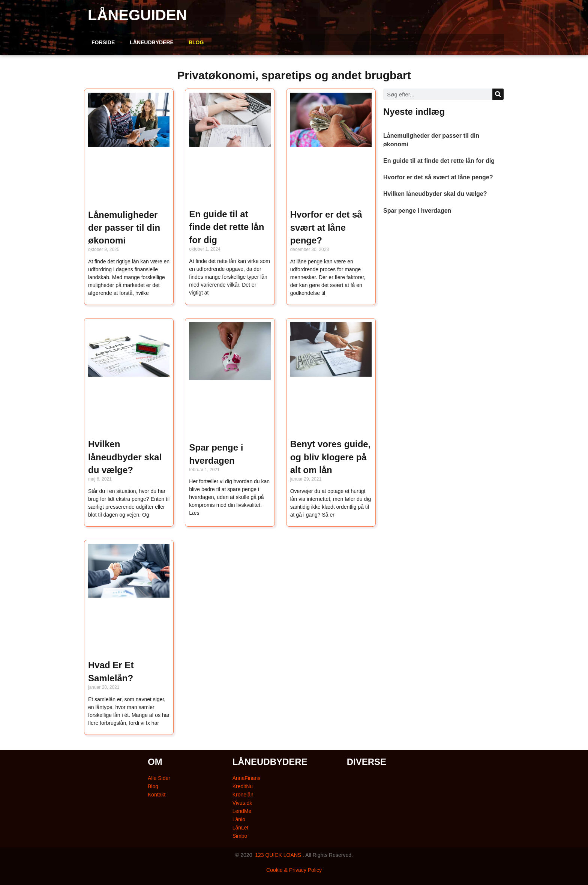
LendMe (242, 811)
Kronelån (243, 795)
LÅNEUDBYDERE (152, 42)
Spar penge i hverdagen (417, 211)
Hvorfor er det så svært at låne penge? (326, 227)
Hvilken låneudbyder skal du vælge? (125, 457)
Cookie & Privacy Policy (294, 870)
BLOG (196, 42)
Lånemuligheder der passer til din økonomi (124, 228)
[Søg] (498, 94)
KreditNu (243, 786)
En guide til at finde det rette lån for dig (226, 227)
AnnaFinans (247, 778)
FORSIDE (103, 42)
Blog (153, 786)
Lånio (239, 819)
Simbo (240, 836)
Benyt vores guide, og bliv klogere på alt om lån (331, 457)
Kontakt (157, 795)
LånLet (241, 828)
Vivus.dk (242, 803)
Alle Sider (159, 778)
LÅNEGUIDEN (137, 15)
